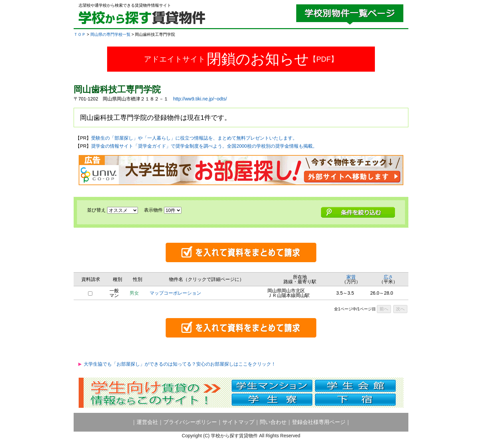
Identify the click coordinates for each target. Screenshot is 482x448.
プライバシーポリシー (190, 422)
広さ (388, 277)
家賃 (351, 277)
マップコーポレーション (175, 293)
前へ (384, 309)
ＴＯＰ (80, 34)
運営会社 (147, 422)
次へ (400, 309)
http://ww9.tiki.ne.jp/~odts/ (200, 99)
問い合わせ (273, 422)
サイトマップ (238, 422)
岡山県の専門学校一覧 (110, 34)
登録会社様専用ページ (319, 422)
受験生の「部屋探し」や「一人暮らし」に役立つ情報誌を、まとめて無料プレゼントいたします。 (194, 138)
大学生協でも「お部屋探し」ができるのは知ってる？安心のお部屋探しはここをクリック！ (180, 364)
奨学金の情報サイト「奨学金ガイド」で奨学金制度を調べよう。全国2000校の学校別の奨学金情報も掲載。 (204, 146)
